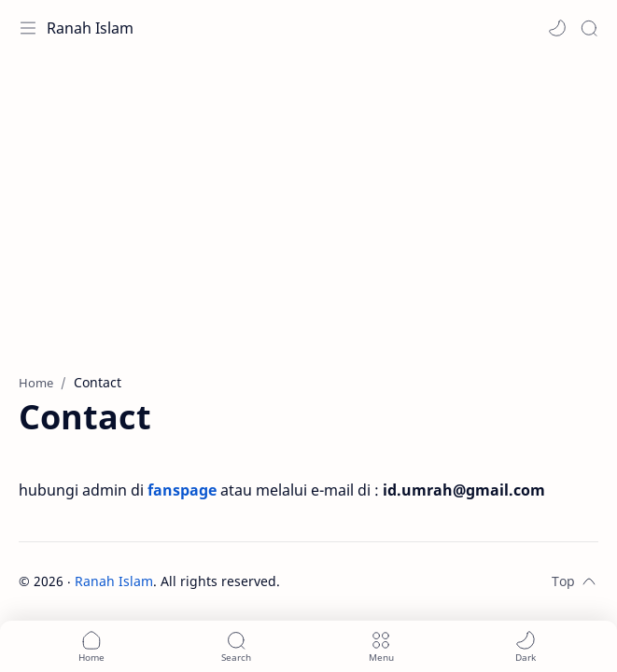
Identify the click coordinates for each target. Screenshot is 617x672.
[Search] (589, 28)
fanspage (182, 490)
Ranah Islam (90, 28)
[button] (557, 28)
